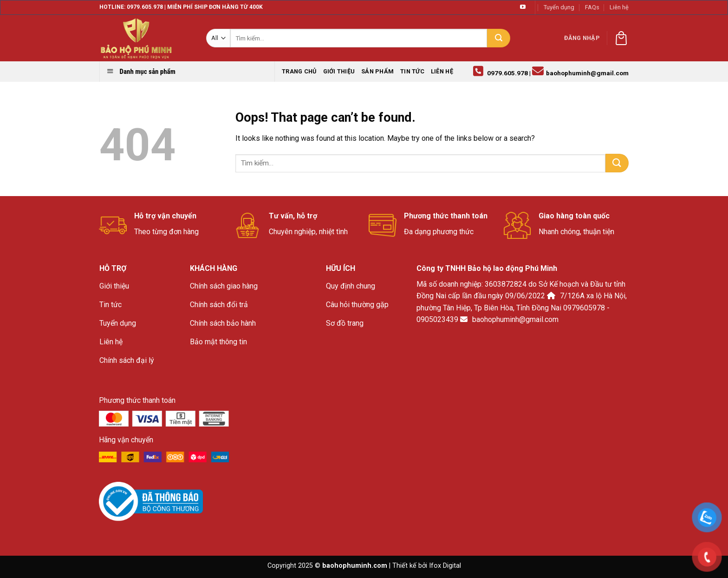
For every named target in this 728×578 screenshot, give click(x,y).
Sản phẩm (377, 71)
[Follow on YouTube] (523, 7)
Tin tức (412, 71)
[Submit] (499, 38)
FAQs (592, 7)
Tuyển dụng (559, 7)
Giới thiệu (339, 71)
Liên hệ (619, 7)
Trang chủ (299, 71)
